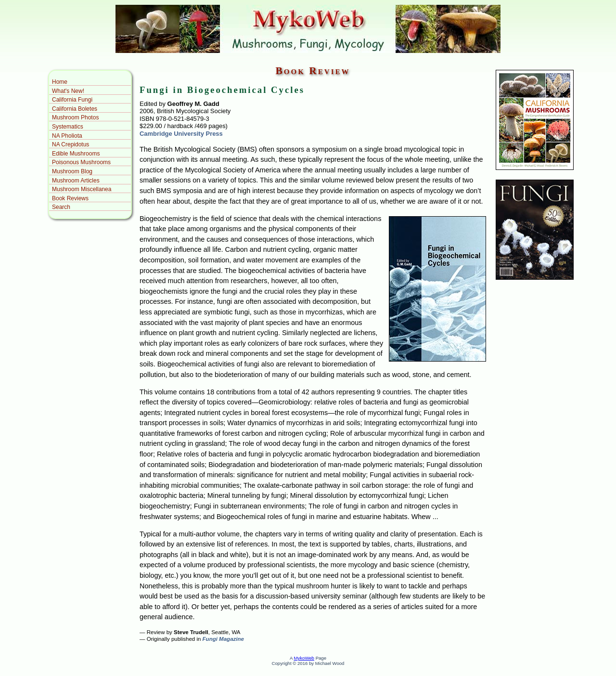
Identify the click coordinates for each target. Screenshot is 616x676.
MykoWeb (304, 658)
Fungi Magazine (223, 639)
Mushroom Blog (72, 171)
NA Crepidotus (71, 144)
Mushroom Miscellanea (82, 189)
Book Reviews (70, 198)
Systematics (68, 127)
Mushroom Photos (75, 117)
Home (60, 82)
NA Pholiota (67, 136)
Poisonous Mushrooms (81, 162)
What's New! (68, 91)
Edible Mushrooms (76, 154)
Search (61, 207)
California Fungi (72, 100)
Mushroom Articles (76, 181)
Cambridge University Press (181, 134)
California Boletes (75, 109)
